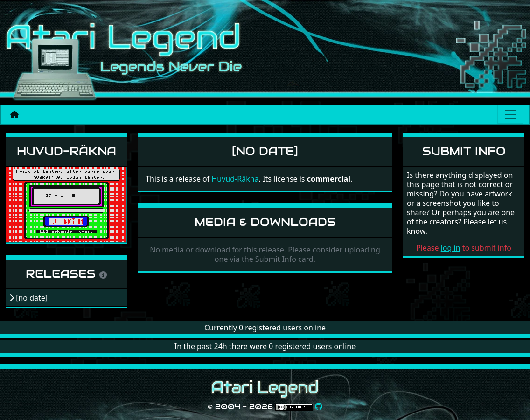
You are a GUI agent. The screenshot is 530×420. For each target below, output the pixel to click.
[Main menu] (510, 114)
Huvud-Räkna (66, 151)
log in (451, 248)
